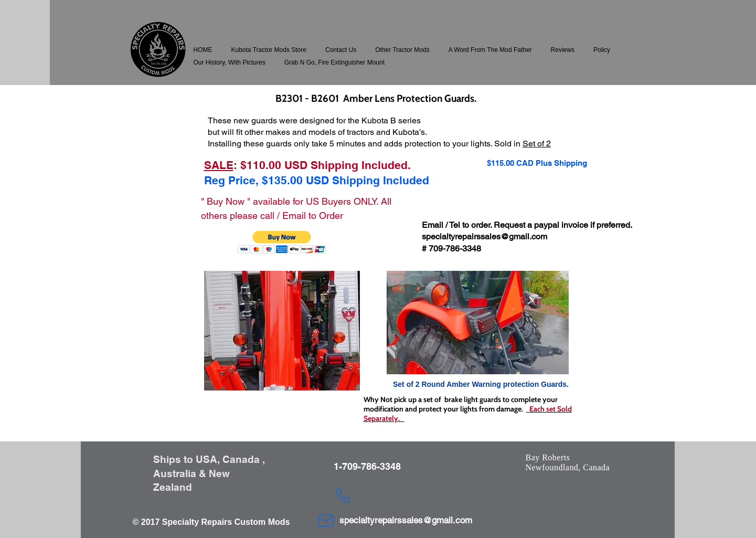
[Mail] (326, 521)
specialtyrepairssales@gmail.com (485, 236)
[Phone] (343, 496)
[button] (269, 50)
